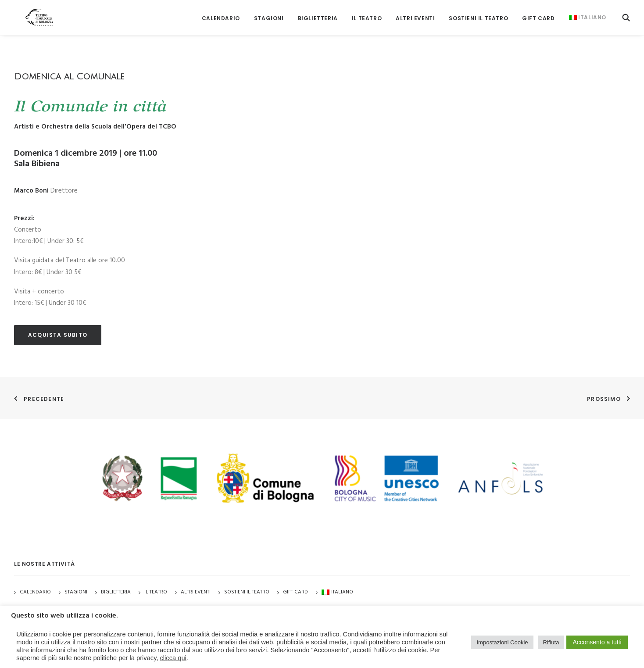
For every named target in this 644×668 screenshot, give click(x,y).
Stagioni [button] (269, 13)
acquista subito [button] (58, 335)
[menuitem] (221, 13)
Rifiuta (551, 642)
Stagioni (76, 592)
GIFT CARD (538, 13)
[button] (626, 12)
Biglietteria (318, 13)
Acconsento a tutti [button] (597, 642)
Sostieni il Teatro (478, 13)
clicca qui (173, 658)
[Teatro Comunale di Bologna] (30, 12)
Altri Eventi (415, 13)
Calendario (221, 13)
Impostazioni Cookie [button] (502, 642)
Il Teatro (367, 13)
